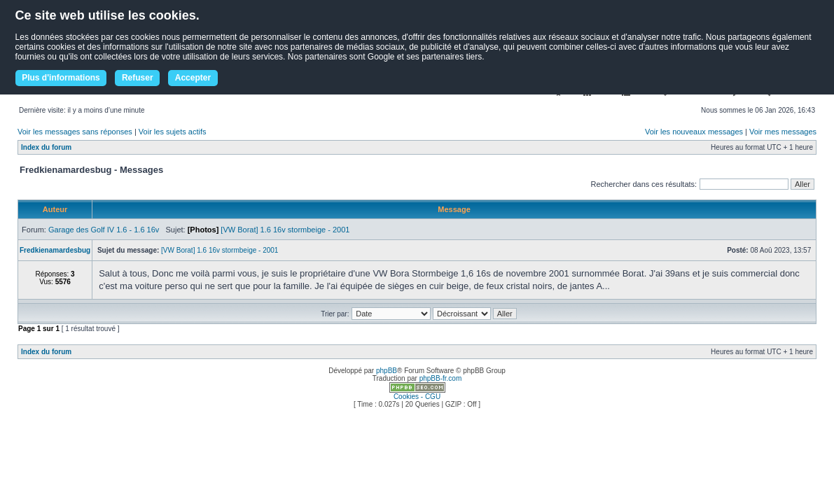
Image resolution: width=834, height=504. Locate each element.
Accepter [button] (193, 78)
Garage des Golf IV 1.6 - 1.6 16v (104, 230)
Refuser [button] (138, 78)
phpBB (387, 371)
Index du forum (46, 147)
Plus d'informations (61, 78)
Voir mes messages (783, 132)
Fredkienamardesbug (55, 250)
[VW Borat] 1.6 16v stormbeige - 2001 (285, 230)
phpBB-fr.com (441, 378)
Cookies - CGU (417, 397)
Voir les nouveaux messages (694, 132)
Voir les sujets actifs (173, 132)
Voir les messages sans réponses (75, 132)
